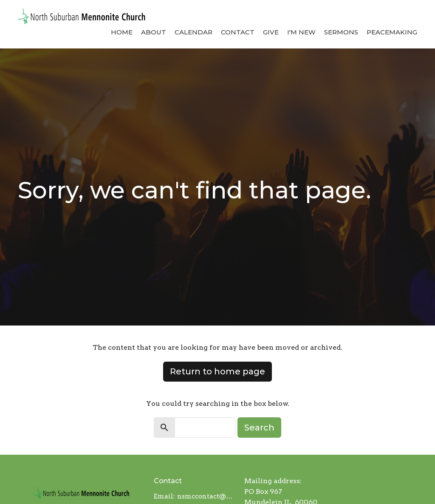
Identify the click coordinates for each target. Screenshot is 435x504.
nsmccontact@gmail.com (206, 496)
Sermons (341, 32)
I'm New (301, 32)
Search (259, 428)
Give (271, 32)
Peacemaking (392, 32)
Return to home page (217, 371)
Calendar (193, 32)
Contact (238, 32)
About (154, 32)
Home (122, 32)
